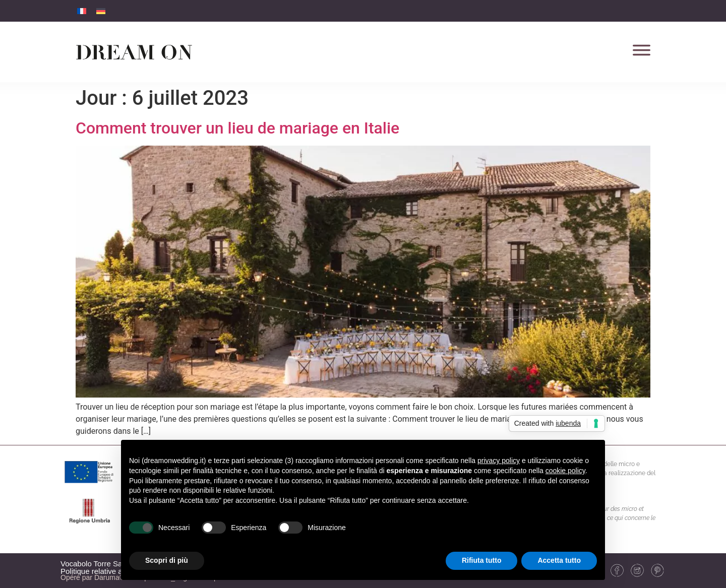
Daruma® (108, 577)
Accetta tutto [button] (559, 560)
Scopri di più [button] (167, 560)
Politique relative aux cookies (109, 571)
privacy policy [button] (499, 461)
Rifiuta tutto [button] (482, 560)
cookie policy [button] (565, 471)
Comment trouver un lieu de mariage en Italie (237, 128)
